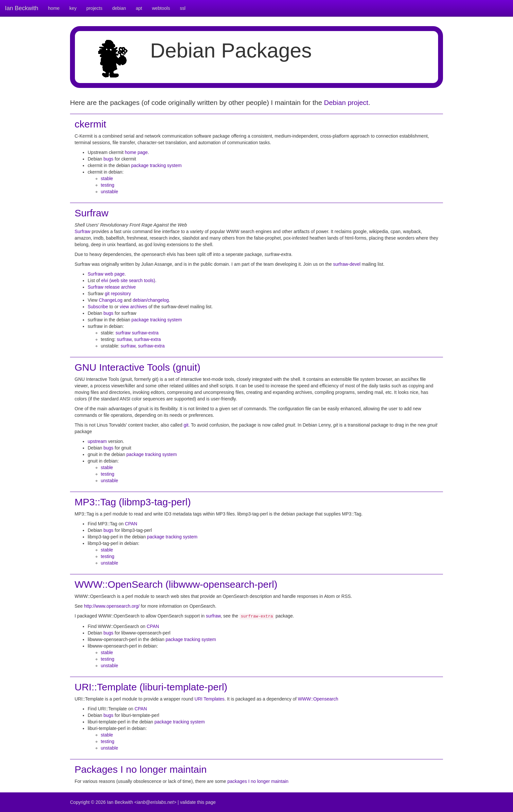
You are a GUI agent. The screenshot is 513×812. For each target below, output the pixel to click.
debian (119, 8)
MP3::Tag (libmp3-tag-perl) (133, 502)
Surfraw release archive (112, 287)
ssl (183, 8)
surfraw (123, 333)
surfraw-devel (347, 264)
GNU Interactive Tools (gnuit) (138, 367)
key (73, 8)
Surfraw (91, 213)
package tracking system (156, 165)
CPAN (131, 524)
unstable (109, 192)
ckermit (90, 124)
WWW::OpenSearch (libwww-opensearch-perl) (176, 584)
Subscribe (98, 307)
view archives (133, 307)
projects (94, 8)
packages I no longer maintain (258, 781)
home (54, 8)
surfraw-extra (145, 333)
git (186, 425)
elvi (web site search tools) (128, 280)
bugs (108, 159)
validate (188, 802)
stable (107, 178)
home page (136, 152)
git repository (118, 294)
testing (107, 185)
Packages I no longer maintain (141, 769)
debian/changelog (151, 300)
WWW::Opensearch (318, 699)
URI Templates (210, 699)
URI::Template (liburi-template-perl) (151, 687)
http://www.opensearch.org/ (112, 606)
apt (139, 8)
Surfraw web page (106, 274)
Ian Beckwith (22, 8)
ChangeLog (111, 300)
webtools (161, 8)
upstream (97, 441)
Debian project (346, 102)
